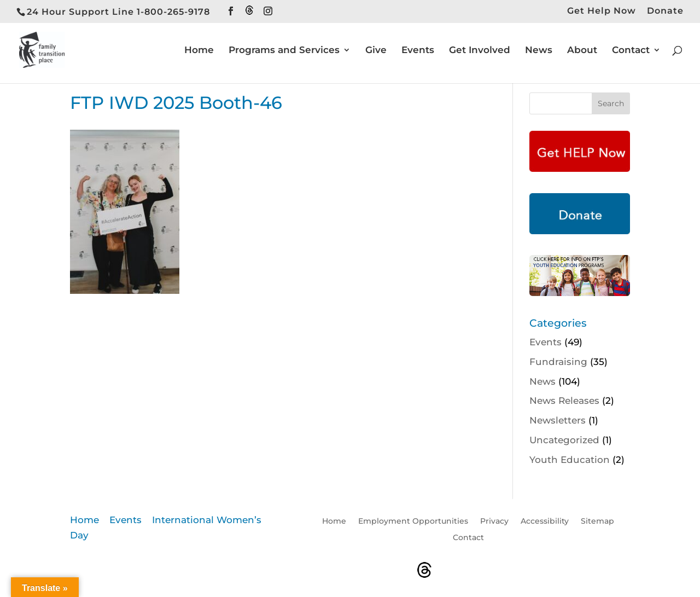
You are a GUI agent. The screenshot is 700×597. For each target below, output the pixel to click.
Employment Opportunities (413, 521)
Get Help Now (602, 11)
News (539, 51)
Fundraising (558, 362)
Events (418, 51)
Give (376, 51)
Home (199, 51)
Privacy (494, 521)
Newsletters (558, 420)
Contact (631, 51)
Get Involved (480, 51)
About (582, 51)
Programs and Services (284, 51)
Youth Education (570, 460)
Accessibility (545, 521)
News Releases (564, 401)
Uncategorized (564, 440)
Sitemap (597, 521)
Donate (665, 11)
